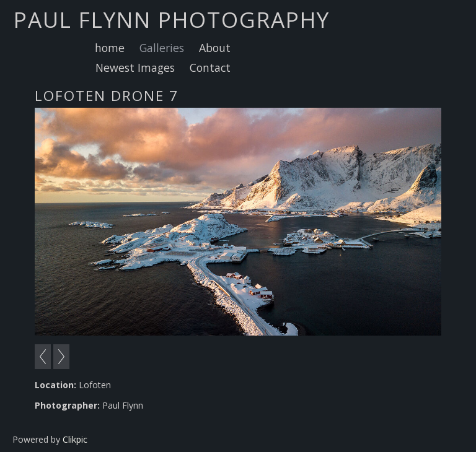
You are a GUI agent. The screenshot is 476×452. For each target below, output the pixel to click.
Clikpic (75, 439)
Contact (210, 67)
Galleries (162, 48)
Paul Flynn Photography (172, 19)
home (110, 48)
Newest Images (135, 67)
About (215, 48)
